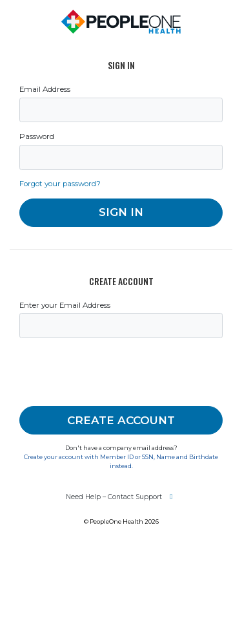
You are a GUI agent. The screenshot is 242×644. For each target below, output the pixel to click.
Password (37, 136)
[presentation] (117, 372)
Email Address (45, 89)
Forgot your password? (60, 184)
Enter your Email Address (65, 305)
